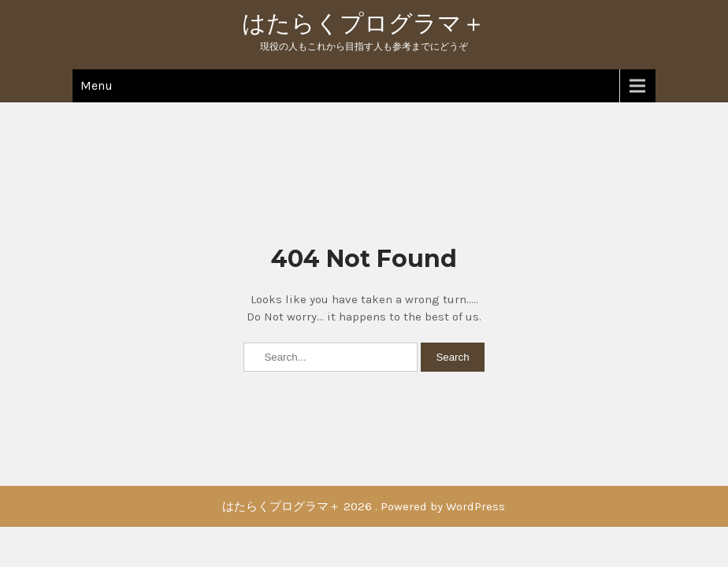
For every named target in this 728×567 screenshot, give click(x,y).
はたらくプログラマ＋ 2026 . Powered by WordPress (364, 506)
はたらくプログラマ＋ (364, 23)
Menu (97, 85)
